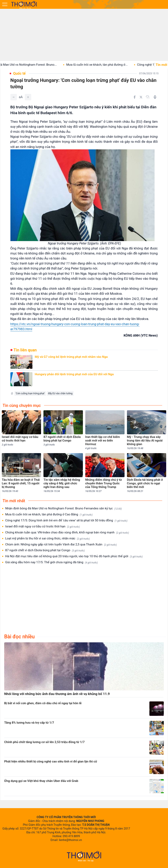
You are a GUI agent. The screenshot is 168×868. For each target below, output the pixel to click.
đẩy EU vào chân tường (60, 393)
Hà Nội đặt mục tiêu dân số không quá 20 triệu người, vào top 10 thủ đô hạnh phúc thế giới (74, 556)
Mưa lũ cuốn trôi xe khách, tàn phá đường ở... (102, 65)
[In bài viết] (155, 97)
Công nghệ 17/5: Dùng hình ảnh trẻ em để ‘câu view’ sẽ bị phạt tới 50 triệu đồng (66, 520)
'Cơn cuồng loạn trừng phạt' (30, 393)
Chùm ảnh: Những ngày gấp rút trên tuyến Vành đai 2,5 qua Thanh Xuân (61, 545)
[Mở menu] (5, 4)
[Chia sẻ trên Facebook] (135, 97)
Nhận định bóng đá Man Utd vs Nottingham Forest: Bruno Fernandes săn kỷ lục (63, 508)
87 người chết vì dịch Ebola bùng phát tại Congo (45, 550)
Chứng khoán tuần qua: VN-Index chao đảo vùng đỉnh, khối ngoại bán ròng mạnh (67, 533)
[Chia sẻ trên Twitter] (141, 97)
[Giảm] (14, 97)
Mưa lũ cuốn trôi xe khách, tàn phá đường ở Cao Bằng (49, 514)
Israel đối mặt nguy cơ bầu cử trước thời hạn (43, 527)
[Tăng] (28, 97)
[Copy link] (148, 97)
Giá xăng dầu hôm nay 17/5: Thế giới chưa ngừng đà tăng (51, 562)
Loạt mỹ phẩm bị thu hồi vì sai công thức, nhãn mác (47, 539)
